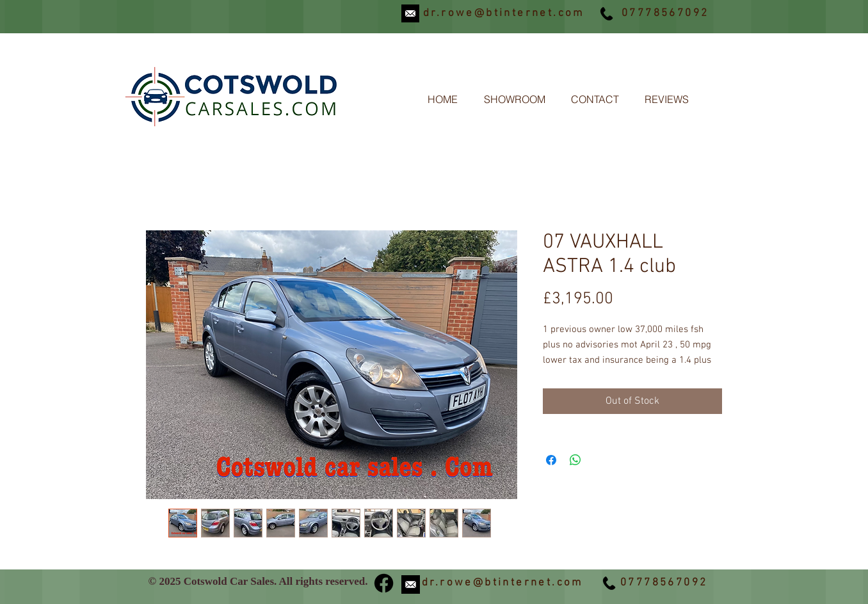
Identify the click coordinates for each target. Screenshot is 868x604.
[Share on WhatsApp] (575, 460)
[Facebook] (384, 583)
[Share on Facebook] (551, 460)
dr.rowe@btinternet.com (504, 13)
